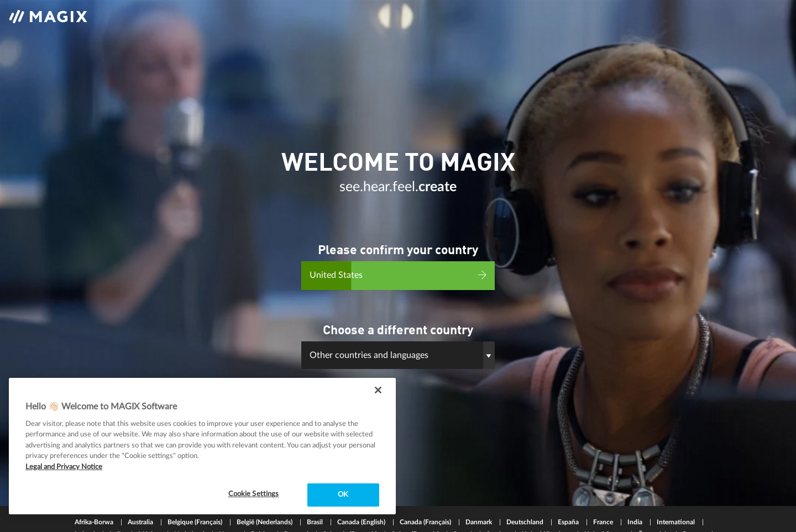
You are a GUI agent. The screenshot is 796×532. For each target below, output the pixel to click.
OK (343, 495)
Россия (694, 507)
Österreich (654, 507)
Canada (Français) (426, 495)
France (604, 495)
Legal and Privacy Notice (64, 467)
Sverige (498, 507)
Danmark (480, 495)
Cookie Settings (254, 494)
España (569, 495)
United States (605, 507)
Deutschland (526, 495)
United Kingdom (547, 507)
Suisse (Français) (416, 507)
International (677, 495)
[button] (398, 347)
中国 (82, 519)
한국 (143, 519)
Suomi (464, 507)
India (636, 495)
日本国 (113, 519)
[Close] (378, 390)
